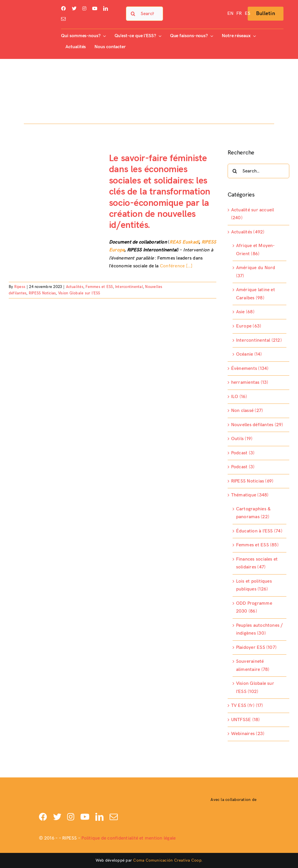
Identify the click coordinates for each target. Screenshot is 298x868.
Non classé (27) (247, 411)
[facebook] (63, 8)
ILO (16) (239, 397)
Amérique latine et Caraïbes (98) (256, 294)
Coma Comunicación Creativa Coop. (168, 860)
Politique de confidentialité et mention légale (129, 838)
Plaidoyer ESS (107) (256, 648)
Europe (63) (249, 326)
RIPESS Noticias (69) (252, 481)
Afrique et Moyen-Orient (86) (256, 250)
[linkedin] (106, 8)
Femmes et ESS (99, 287)
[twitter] (74, 8)
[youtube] (95, 8)
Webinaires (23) (248, 734)
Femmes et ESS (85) (257, 545)
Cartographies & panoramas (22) (254, 513)
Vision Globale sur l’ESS (79, 293)
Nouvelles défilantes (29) (257, 425)
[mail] (63, 19)
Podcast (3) (243, 453)
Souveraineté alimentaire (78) (253, 666)
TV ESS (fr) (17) (247, 706)
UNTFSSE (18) (246, 720)
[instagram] (84, 8)
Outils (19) (242, 439)
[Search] (133, 14)
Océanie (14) (249, 354)
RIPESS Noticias (42, 293)
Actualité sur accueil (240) (253, 214)
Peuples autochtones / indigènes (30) (259, 630)
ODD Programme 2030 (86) (254, 607)
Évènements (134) (250, 369)
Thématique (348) (250, 495)
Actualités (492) (248, 232)
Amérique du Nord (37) (256, 272)
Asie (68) (245, 312)
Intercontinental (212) (259, 340)
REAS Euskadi (184, 242)
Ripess (20, 287)
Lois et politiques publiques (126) (254, 585)
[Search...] (145, 14)
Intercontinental (129, 287)
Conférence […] (176, 266)
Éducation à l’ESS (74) (259, 531)
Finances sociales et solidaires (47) (257, 563)
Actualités (75, 287)
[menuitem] (230, 14)
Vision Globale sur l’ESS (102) (255, 688)
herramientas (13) (250, 382)
